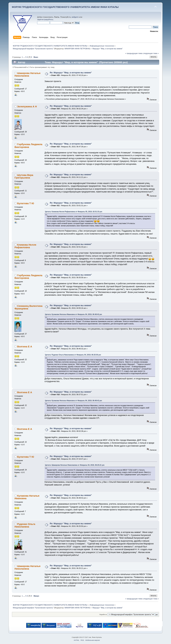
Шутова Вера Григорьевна (24, 176)
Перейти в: (103, 614)
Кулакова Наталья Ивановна (27, 497)
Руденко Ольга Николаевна (25, 525)
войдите (75, 17)
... (24, 57)
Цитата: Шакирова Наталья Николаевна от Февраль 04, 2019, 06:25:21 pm (75, 465)
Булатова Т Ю (26, 203)
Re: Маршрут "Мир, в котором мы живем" (71, 73)
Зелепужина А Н (27, 106)
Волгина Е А (25, 346)
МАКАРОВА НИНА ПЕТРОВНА (77, 49)
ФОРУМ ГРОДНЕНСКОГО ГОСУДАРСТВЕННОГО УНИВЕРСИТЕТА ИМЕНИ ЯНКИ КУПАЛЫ (65, 7)
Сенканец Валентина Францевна (29, 307)
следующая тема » (151, 53)
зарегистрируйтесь (45, 19)
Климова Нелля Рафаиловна (25, 246)
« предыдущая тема (134, 53)
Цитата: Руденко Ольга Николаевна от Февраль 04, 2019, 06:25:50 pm (73, 355)
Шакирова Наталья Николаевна (27, 74)
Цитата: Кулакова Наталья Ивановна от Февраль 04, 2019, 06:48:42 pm (73, 314)
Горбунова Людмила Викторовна (28, 146)
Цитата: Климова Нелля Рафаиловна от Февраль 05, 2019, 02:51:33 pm (74, 212)
